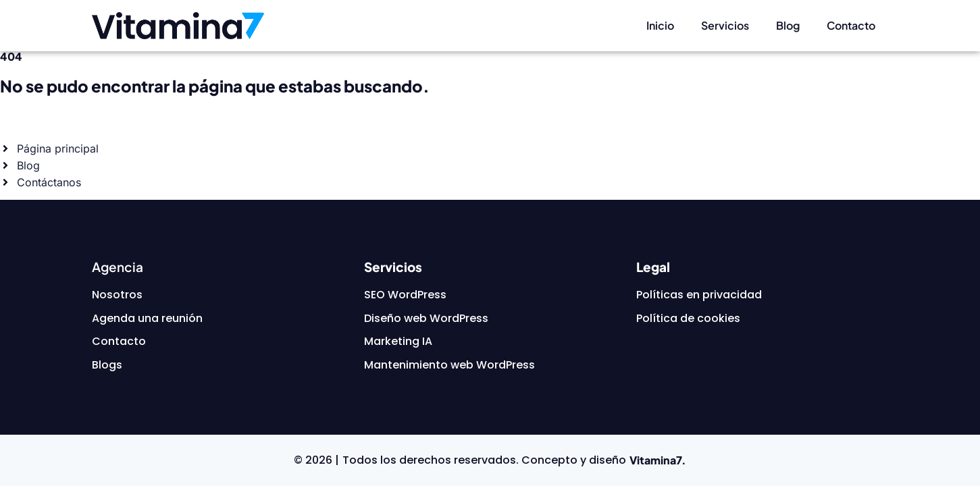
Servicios (725, 25)
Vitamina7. (658, 460)
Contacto (851, 25)
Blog (788, 25)
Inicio (660, 25)
